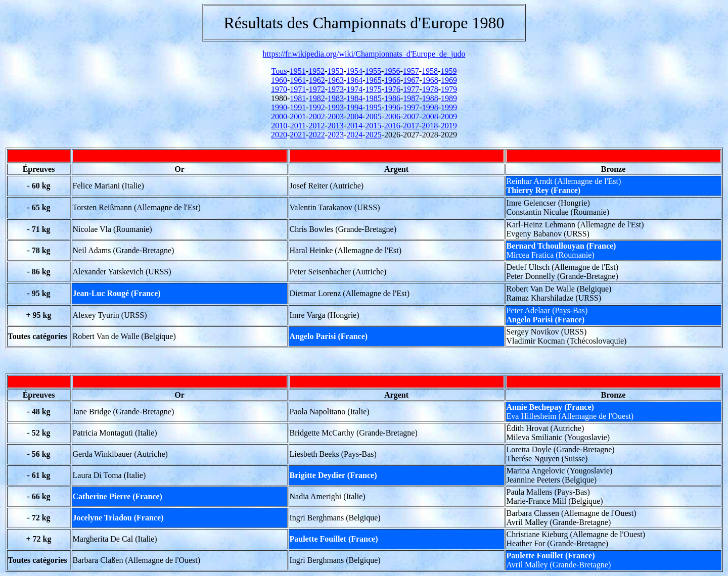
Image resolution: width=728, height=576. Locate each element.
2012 (316, 126)
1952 (316, 71)
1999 (449, 107)
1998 (430, 107)
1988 (430, 98)
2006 (392, 116)
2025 (374, 135)
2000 (279, 116)
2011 (298, 126)
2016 (392, 126)
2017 (411, 126)
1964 (354, 80)
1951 (298, 71)
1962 (317, 80)
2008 (430, 116)
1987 (411, 98)
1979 (449, 89)
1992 (317, 107)
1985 (374, 98)
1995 (374, 107)
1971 (298, 89)
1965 (374, 80)
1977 (411, 89)
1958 (430, 71)
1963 (336, 80)
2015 (373, 126)
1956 (392, 71)
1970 (279, 89)
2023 (336, 135)
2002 (317, 116)
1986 (392, 98)
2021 (298, 135)
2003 (336, 116)
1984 (354, 98)
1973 (336, 89)
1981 (298, 98)
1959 (448, 71)
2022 (317, 135)
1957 (411, 71)
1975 (374, 89)
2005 (374, 116)
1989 (449, 98)
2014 (354, 126)
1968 (430, 80)
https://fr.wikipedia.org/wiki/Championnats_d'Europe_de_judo (364, 54)
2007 (411, 116)
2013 (336, 126)
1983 (336, 98)
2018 (430, 126)
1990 (279, 107)
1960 (279, 80)
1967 (411, 80)
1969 (449, 80)
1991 (298, 107)
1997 (411, 107)
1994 (354, 107)
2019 (449, 126)
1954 (354, 71)
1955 (373, 71)
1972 (317, 89)
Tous (279, 71)
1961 (298, 80)
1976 (392, 89)
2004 (354, 116)
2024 (354, 135)
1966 (392, 80)
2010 (279, 126)
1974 (354, 89)
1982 (317, 98)
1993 (336, 107)
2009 (449, 116)
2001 (298, 116)
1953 (335, 71)
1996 (392, 107)
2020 (279, 135)
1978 (430, 89)
